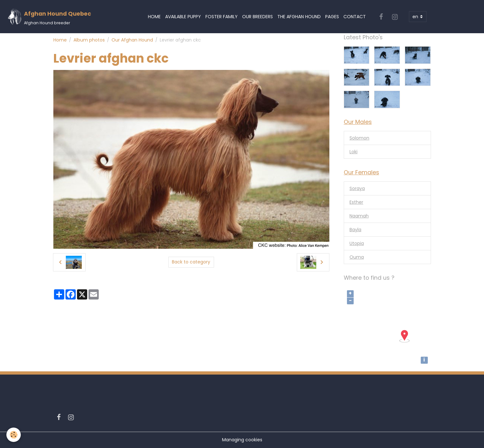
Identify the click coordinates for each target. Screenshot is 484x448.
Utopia (357, 243)
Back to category (191, 262)
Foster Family (222, 17)
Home (154, 17)
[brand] (49, 17)
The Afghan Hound (299, 17)
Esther (356, 202)
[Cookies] (14, 435)
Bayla (355, 230)
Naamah (359, 216)
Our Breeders (257, 17)
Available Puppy (183, 17)
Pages (332, 17)
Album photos (89, 40)
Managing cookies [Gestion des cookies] (242, 440)
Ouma (357, 257)
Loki (353, 152)
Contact (355, 17)
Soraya (357, 188)
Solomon (359, 138)
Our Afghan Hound (132, 40)
